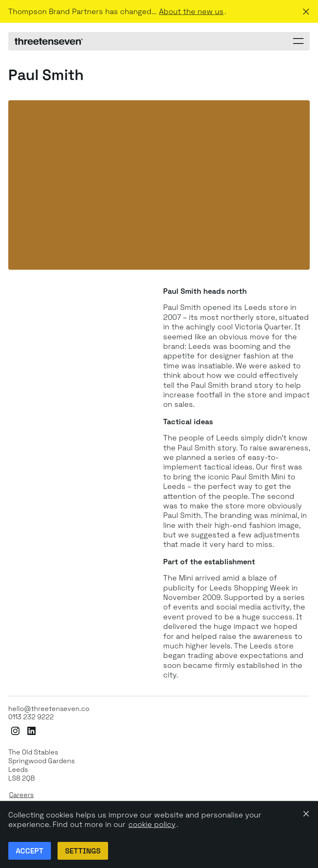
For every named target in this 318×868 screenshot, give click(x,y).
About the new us (191, 11)
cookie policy (152, 824)
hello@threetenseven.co (49, 709)
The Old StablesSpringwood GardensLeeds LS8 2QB (41, 765)
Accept (30, 851)
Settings (83, 851)
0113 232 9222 (31, 717)
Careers (21, 795)
